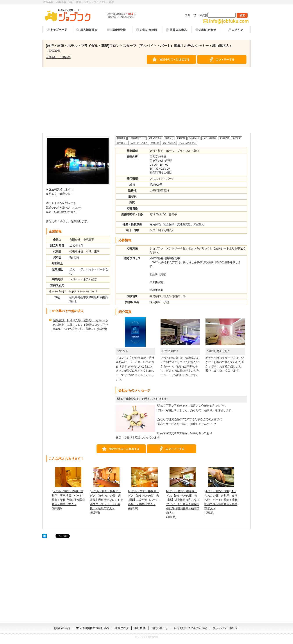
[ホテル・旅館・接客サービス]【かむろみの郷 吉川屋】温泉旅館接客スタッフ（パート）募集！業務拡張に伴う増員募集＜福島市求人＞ (183, 502)
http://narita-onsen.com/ (83, 291)
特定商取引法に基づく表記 (190, 628)
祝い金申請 (147, 30)
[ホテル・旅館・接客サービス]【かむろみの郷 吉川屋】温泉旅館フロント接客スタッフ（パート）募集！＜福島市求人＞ (106, 500)
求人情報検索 (87, 30)
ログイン (236, 30)
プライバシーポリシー (226, 628)
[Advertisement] (146, 100)
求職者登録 (117, 30)
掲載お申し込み (176, 30)
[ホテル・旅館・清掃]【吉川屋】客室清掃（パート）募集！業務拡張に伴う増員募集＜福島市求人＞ (68, 498)
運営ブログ (122, 628)
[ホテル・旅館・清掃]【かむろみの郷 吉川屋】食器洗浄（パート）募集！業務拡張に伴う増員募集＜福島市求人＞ (221, 500)
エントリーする (222, 59)
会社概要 (140, 628)
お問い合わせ (206, 30)
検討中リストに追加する (172, 59)
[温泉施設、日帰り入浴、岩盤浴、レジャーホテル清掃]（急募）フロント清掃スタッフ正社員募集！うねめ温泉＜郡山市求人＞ (80, 325)
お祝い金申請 (62, 628)
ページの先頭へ (279, 616)
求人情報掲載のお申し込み (93, 628)
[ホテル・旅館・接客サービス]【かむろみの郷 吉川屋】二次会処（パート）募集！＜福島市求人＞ (145, 498)
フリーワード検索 (210, 15)
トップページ (57, 30)
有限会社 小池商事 (58, 57)
